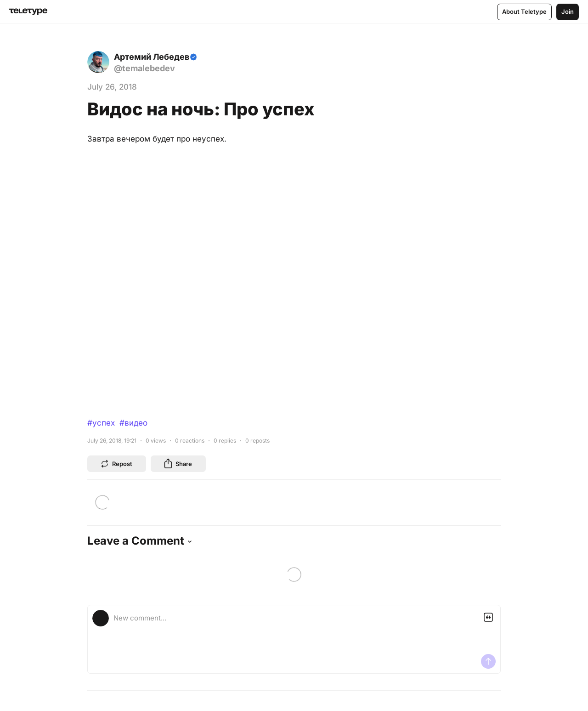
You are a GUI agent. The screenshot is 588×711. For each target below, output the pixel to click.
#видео (133, 423)
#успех (101, 423)
